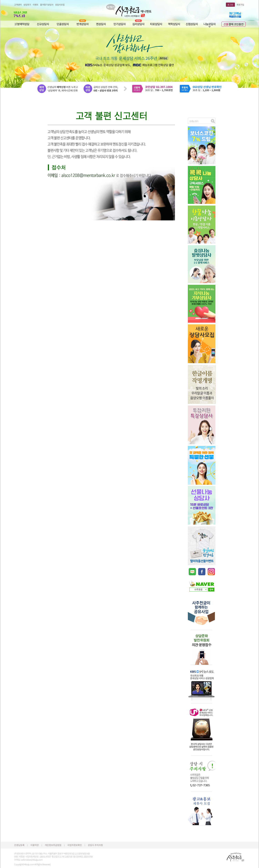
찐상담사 (101, 24)
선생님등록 (19, 845)
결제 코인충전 (233, 24)
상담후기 (27, 5)
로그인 (230, 5)
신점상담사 (192, 24)
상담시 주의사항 (95, 845)
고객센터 (18, 5)
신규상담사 (43, 24)
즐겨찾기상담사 (47, 5)
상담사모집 (60, 5)
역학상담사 (174, 24)
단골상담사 (63, 24)
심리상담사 (138, 24)
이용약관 (35, 845)
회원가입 (240, 5)
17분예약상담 (22, 24)
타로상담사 (156, 24)
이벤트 (36, 5)
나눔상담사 (210, 24)
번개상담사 (83, 24)
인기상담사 (120, 24)
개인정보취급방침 (53, 845)
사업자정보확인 (75, 845)
